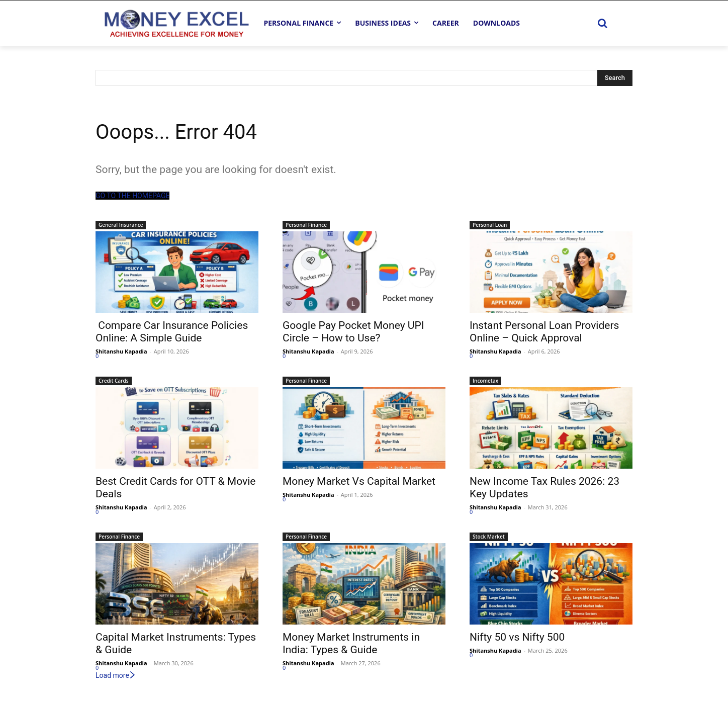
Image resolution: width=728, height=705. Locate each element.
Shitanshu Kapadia (121, 351)
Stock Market (489, 537)
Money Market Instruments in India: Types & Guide (351, 643)
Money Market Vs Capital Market (359, 481)
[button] (602, 23)
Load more (116, 675)
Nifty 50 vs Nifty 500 (517, 637)
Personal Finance (306, 225)
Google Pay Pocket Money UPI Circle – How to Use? (353, 332)
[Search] (615, 78)
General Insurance (121, 225)
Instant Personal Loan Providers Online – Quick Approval (544, 332)
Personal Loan (490, 225)
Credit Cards (114, 381)
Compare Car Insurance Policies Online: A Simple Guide (172, 332)
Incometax (485, 381)
